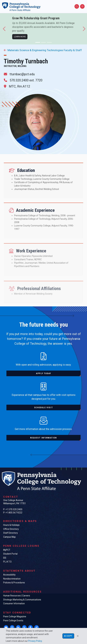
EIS (5, 558)
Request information (43, 438)
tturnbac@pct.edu (22, 74)
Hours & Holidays (11, 525)
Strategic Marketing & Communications (22, 600)
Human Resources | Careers (17, 596)
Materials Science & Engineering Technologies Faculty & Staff (43, 50)
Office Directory (11, 529)
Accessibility (9, 575)
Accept (68, 636)
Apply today (43, 373)
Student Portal (10, 554)
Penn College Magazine (15, 616)
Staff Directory (10, 533)
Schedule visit (43, 407)
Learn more (20, 37)
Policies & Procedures (14, 583)
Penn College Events (13, 621)
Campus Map (9, 537)
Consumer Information (14, 603)
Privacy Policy (35, 641)
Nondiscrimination (12, 579)
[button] (4, 29)
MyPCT (7, 550)
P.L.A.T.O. (8, 562)
